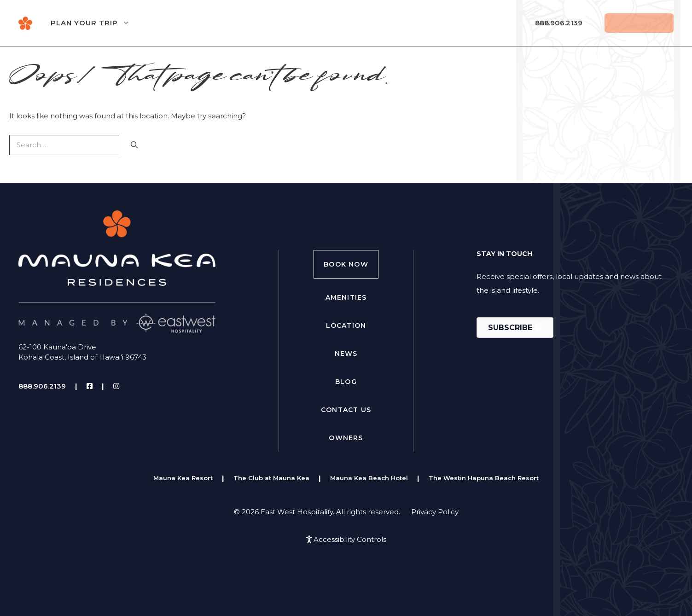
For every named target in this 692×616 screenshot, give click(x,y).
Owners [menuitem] (346, 438)
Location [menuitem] (346, 325)
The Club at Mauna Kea (271, 478)
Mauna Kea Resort (183, 478)
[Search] (134, 145)
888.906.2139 (559, 23)
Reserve (639, 23)
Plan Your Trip (99, 23)
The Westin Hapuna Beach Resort (484, 478)
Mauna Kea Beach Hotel (369, 478)
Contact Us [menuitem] (346, 410)
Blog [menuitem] (346, 382)
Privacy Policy (435, 512)
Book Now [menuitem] (346, 264)
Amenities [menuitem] (346, 297)
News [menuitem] (346, 354)
